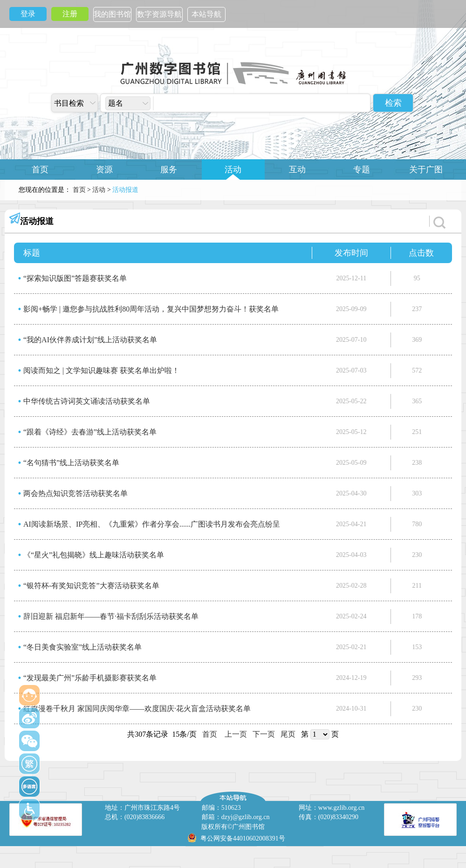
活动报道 (37, 221)
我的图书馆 (112, 14)
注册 (70, 14)
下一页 (264, 734)
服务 (169, 170)
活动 (233, 170)
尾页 (288, 734)
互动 (297, 170)
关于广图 (426, 170)
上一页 (236, 734)
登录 (28, 14)
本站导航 (206, 14)
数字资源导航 (159, 14)
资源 (104, 170)
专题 (362, 170)
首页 (40, 170)
